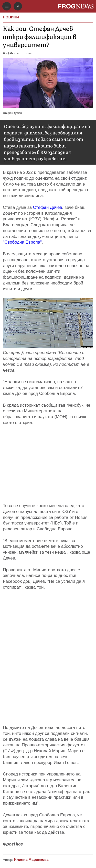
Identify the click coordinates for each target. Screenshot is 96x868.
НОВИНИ (11, 17)
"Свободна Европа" (22, 242)
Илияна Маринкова (31, 860)
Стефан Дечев (48, 207)
